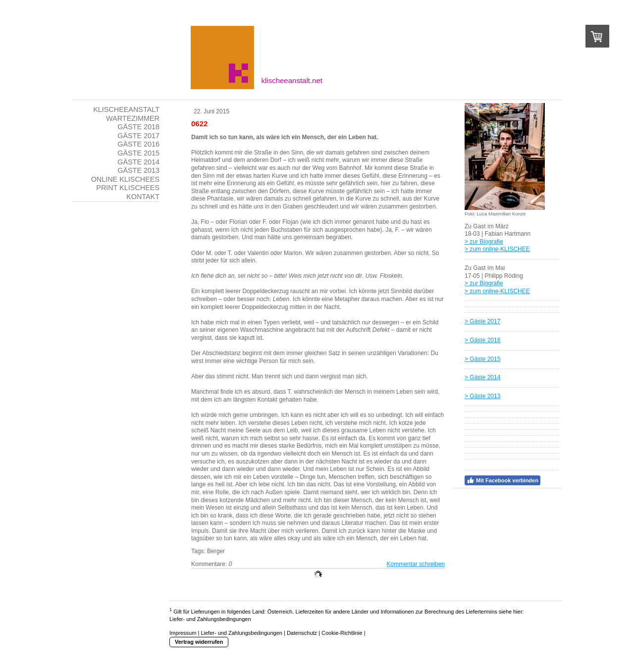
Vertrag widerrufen (199, 642)
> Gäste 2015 (482, 359)
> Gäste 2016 (482, 340)
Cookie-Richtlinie (342, 633)
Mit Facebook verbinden (502, 480)
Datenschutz (302, 633)
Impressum (183, 633)
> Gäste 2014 (482, 377)
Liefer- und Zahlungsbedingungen (210, 619)
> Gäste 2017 (482, 321)
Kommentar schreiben (416, 564)
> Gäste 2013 (482, 396)
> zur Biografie (484, 242)
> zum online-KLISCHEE (497, 249)
